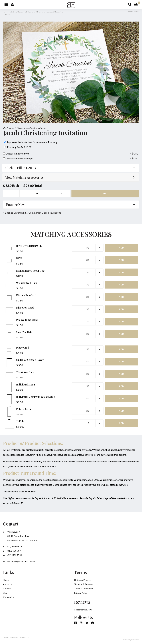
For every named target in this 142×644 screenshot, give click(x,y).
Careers (7, 589)
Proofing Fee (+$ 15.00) (18, 147)
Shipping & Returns (83, 584)
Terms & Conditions (84, 589)
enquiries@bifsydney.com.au (19, 561)
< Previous (129, 11)
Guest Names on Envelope (18, 158)
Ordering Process (83, 580)
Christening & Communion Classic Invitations (33, 12)
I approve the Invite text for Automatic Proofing (31, 142)
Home (5, 12)
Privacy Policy (81, 593)
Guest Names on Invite (16, 153)
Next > (137, 11)
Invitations (12, 12)
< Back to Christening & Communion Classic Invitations (32, 213)
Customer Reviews (83, 610)
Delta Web (135, 640)
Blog (5, 593)
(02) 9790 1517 (12, 547)
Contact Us (9, 597)
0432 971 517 (12, 551)
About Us (8, 584)
